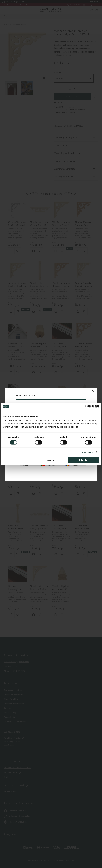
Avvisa (50, 460)
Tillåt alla (83, 460)
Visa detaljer (88, 452)
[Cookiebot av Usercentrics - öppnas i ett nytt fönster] (87, 407)
